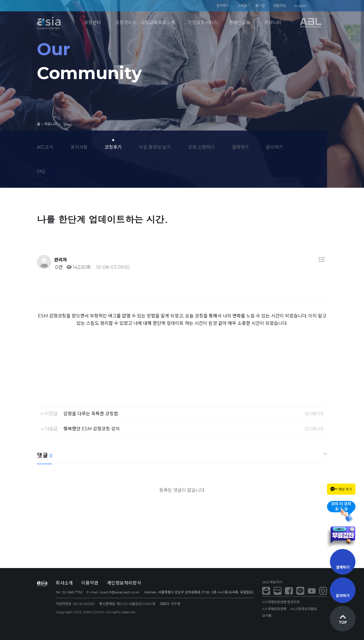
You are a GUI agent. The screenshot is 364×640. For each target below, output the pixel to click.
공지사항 (79, 147)
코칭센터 (92, 23)
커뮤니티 (273, 23)
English (300, 6)
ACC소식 (45, 147)
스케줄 (242, 6)
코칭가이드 (126, 23)
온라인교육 (240, 23)
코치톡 (267, 616)
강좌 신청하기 (201, 147)
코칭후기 (113, 147)
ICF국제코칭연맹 (274, 609)
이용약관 (90, 583)
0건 (58, 267)
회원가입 (280, 6)
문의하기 (223, 6)
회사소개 (64, 583)
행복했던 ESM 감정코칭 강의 (92, 429)
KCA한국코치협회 (304, 609)
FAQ (41, 171)
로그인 (260, 6)
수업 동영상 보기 (155, 147)
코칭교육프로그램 (158, 23)
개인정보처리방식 (124, 583)
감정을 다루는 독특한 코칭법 (91, 414)
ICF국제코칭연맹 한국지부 (281, 602)
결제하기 (240, 147)
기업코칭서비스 (203, 23)
